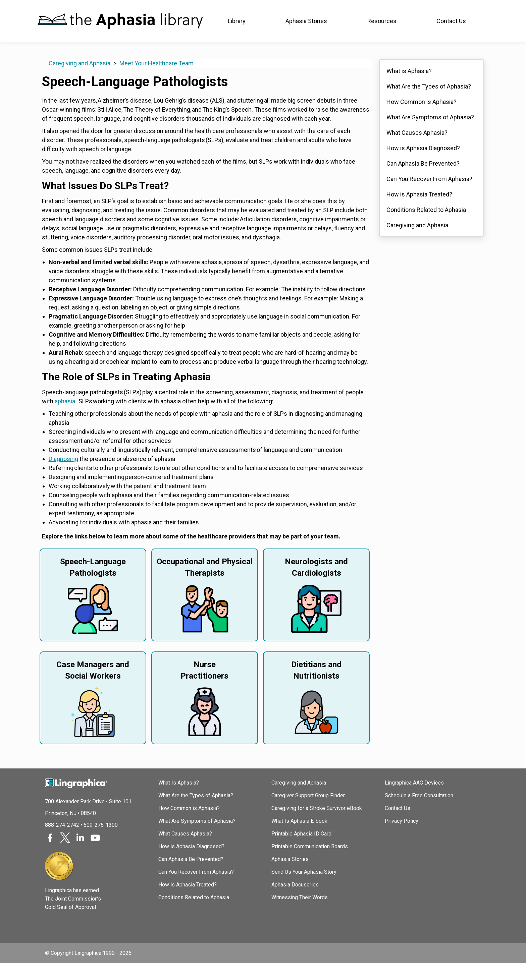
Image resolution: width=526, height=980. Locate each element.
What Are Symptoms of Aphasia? (430, 134)
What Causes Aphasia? (417, 149)
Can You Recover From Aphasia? (429, 196)
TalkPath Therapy (201, 8)
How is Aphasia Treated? (419, 211)
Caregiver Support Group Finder (308, 812)
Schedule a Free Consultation (419, 812)
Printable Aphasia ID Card (301, 850)
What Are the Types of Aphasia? (429, 103)
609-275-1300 (101, 842)
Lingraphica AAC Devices (414, 799)
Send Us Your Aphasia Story (304, 889)
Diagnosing (63, 476)
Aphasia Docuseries (295, 901)
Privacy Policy (402, 838)
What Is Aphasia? (179, 799)
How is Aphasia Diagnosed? (423, 165)
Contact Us (398, 825)
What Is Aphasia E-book (299, 838)
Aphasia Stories (290, 876)
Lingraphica (50, 8)
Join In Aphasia (98, 8)
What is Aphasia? (409, 88)
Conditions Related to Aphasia (426, 226)
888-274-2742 (62, 842)
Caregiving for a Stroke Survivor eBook (317, 825)
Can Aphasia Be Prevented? (423, 180)
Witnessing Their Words (300, 914)
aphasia (65, 418)
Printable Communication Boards (310, 863)
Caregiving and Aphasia (80, 80)
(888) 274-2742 (467, 9)
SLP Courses (148, 8)
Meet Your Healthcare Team (156, 80)
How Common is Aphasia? (422, 119)
